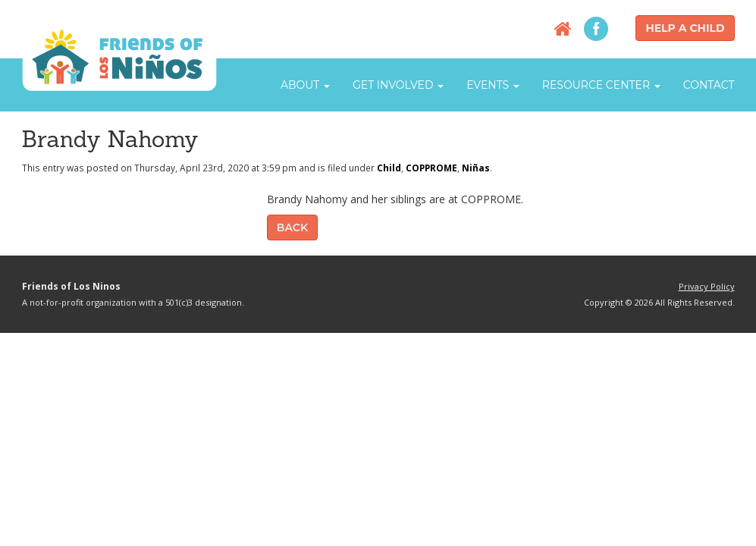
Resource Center (601, 85)
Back (292, 227)
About (305, 85)
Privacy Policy (707, 286)
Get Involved (398, 85)
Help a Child (685, 28)
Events (493, 85)
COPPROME (431, 168)
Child (389, 168)
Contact (709, 85)
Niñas (476, 168)
